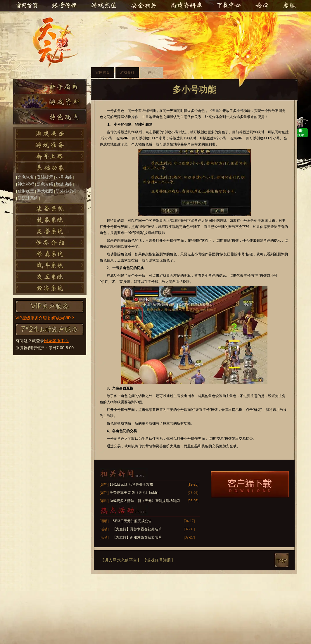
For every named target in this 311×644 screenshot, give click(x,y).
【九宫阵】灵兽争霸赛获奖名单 (137, 529)
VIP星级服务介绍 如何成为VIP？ (45, 318)
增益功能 (64, 184)
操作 (135, 117)
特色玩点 (50, 117)
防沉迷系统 (28, 198)
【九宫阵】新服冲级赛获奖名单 (137, 537)
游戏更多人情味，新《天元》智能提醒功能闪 (145, 501)
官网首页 (27, 6)
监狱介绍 (45, 184)
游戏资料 (50, 102)
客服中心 (288, 6)
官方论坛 (263, 6)
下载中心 (229, 6)
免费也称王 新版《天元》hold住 (134, 493)
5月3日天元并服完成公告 (132, 521)
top (282, 560)
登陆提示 (45, 177)
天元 (58, 43)
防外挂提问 (66, 191)
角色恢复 (26, 177)
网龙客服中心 (56, 341)
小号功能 (64, 177)
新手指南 (50, 86)
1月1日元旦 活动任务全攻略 (131, 484)
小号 (240, 111)
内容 (152, 72)
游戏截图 (45, 191)
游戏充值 (105, 6)
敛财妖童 (26, 191)
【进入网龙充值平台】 (121, 560)
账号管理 (64, 6)
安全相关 (144, 6)
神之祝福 (26, 184)
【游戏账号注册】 (159, 560)
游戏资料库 (186, 6)
